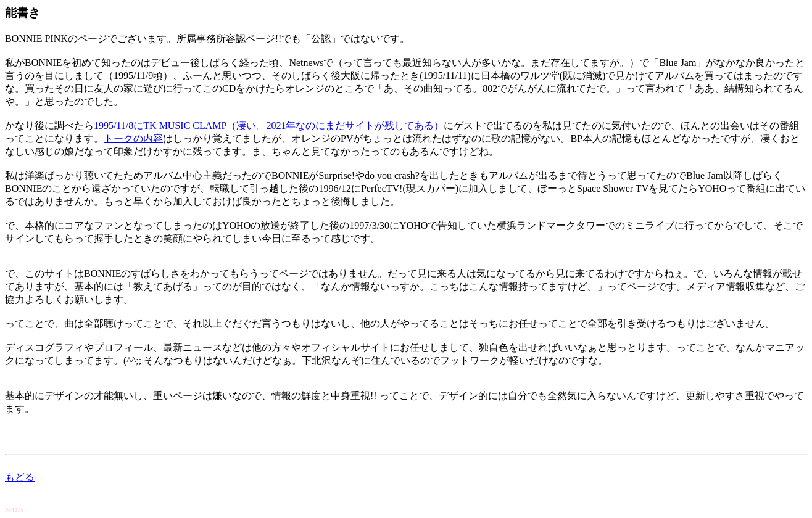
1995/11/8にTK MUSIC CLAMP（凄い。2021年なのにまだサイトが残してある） (269, 125)
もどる (20, 477)
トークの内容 (133, 138)
